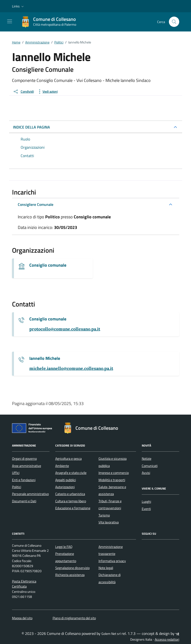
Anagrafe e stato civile (71, 473)
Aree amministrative (27, 466)
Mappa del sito (22, 618)
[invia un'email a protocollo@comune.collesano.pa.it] (65, 329)
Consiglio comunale (48, 265)
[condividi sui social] (23, 92)
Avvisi (146, 473)
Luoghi (146, 502)
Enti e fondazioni (24, 480)
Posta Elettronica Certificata (24, 584)
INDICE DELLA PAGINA (31, 127)
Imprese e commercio (114, 473)
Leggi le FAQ (64, 547)
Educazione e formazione (73, 508)
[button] (18, 6)
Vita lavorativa (109, 522)
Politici (17, 487)
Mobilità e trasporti (112, 480)
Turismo (104, 515)
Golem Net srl (111, 634)
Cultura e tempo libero (71, 501)
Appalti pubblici (66, 480)
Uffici (16, 473)
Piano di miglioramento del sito (74, 618)
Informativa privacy (112, 561)
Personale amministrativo (30, 494)
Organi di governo (24, 459)
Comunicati (150, 466)
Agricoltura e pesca (68, 459)
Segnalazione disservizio (72, 568)
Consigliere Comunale (36, 204)
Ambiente (62, 466)
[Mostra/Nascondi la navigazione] (10, 21)
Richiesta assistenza (70, 575)
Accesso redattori (167, 639)
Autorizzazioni (65, 487)
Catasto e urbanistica (70, 494)
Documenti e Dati (24, 501)
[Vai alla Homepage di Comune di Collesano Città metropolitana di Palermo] (51, 22)
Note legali (106, 568)
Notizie (147, 459)
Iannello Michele (45, 358)
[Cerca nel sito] (174, 22)
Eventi (146, 509)
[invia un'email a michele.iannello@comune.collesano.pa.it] (71, 368)
